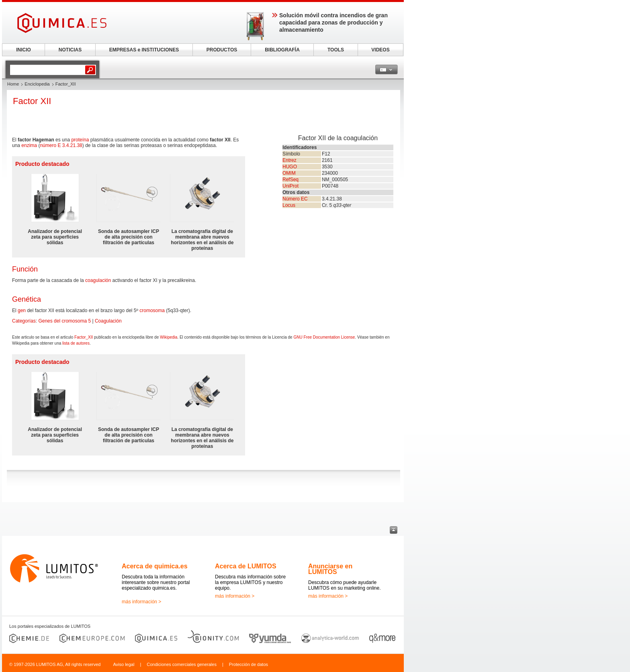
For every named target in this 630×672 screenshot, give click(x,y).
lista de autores (76, 343)
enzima (29, 145)
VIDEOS (380, 50)
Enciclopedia (37, 84)
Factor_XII (84, 337)
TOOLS (336, 50)
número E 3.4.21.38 (61, 145)
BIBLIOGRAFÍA (282, 50)
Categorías (24, 321)
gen (22, 310)
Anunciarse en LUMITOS (330, 569)
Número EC (295, 199)
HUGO (290, 167)
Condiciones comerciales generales (182, 664)
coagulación (98, 280)
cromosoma (152, 310)
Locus (289, 205)
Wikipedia (169, 337)
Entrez (289, 160)
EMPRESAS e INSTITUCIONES (144, 50)
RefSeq (290, 180)
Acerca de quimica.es (155, 566)
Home (13, 84)
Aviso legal (124, 664)
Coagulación (108, 321)
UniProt (290, 186)
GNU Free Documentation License (324, 337)
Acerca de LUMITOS (246, 566)
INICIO (24, 50)
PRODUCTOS (222, 50)
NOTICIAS (70, 50)
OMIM (289, 173)
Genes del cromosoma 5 (64, 321)
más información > (141, 602)
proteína (80, 140)
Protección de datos (249, 664)
